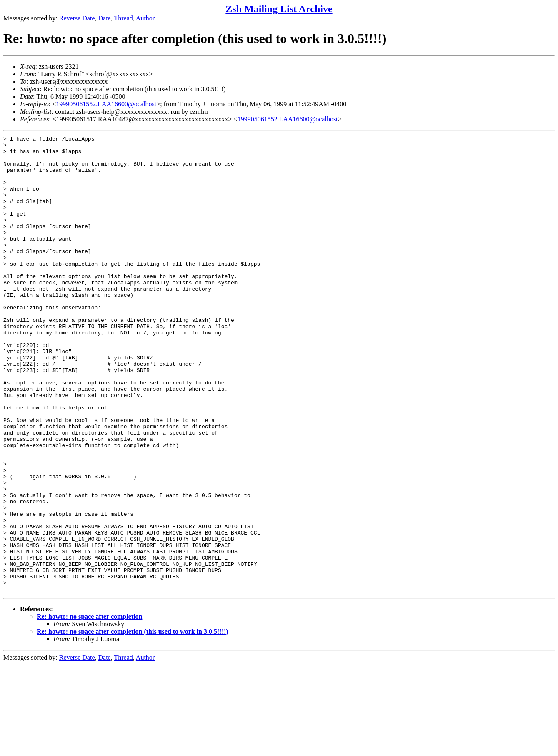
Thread (123, 18)
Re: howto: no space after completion (89, 708)
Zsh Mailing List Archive (279, 9)
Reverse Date (77, 18)
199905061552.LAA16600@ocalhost (106, 104)
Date (105, 18)
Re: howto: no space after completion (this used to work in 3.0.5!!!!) (133, 723)
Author (145, 18)
